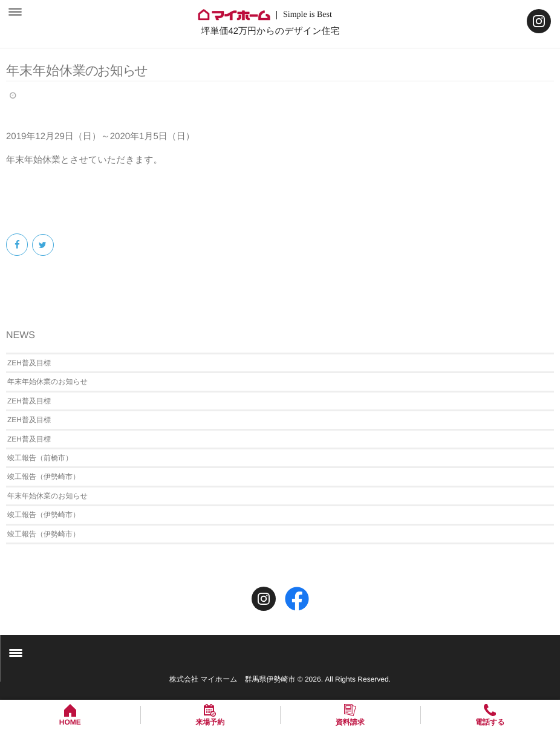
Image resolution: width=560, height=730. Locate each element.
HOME (70, 722)
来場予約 (210, 722)
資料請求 (350, 722)
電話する (490, 722)
